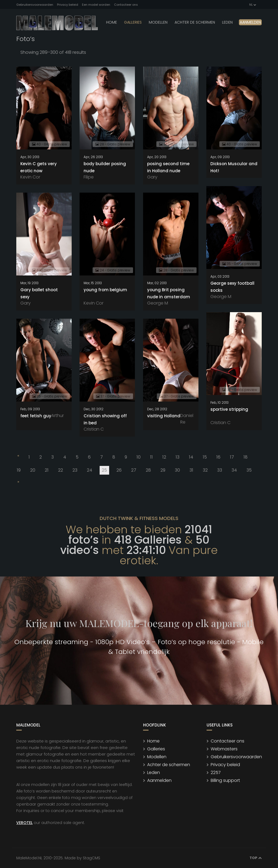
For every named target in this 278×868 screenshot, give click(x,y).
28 (148, 470)
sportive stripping (229, 409)
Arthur (58, 416)
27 (134, 470)
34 (234, 470)
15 (205, 457)
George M (221, 297)
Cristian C (220, 423)
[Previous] (18, 457)
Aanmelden (250, 22)
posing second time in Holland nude (168, 167)
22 (61, 470)
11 (151, 457)
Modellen (157, 757)
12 (164, 457)
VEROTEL (24, 823)
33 (220, 470)
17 (232, 457)
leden (227, 22)
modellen (158, 22)
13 (178, 457)
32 (205, 470)
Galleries (133, 22)
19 (19, 470)
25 (105, 471)
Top (256, 858)
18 (246, 457)
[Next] (18, 483)
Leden (154, 773)
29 (163, 470)
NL (252, 5)
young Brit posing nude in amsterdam (169, 293)
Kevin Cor (30, 177)
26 (119, 470)
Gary (152, 177)
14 (191, 457)
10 (139, 457)
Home (112, 22)
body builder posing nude (105, 167)
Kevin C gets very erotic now (39, 167)
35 (249, 470)
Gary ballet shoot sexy (39, 293)
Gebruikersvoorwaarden (35, 5)
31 (191, 470)
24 (90, 470)
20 (33, 470)
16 (218, 457)
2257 (216, 773)
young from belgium (105, 290)
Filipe (89, 177)
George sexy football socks (232, 287)
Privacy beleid (68, 5)
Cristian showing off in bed (105, 419)
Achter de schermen (195, 22)
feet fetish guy (36, 416)
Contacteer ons (126, 5)
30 (177, 470)
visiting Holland (164, 416)
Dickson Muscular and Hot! (234, 167)
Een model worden (96, 5)
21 (47, 470)
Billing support (225, 780)
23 (75, 470)
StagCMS (91, 858)
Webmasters (224, 749)
